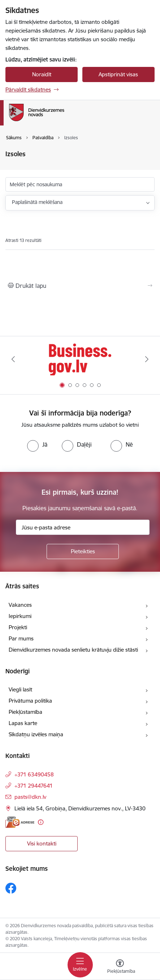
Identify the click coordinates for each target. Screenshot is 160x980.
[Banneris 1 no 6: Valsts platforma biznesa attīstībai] (80, 359)
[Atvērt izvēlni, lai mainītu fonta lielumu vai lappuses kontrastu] (120, 967)
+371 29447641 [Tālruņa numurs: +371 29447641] (34, 786)
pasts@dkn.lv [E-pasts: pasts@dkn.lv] (30, 797)
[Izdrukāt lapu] (80, 286)
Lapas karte (23, 723)
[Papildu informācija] (41, 822)
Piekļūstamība (25, 712)
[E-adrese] (20, 822)
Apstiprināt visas (118, 74)
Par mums (21, 638)
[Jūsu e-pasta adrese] (83, 527)
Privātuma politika (30, 701)
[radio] (37, 444)
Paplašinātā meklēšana (37, 202)
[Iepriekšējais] (13, 359)
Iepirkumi (20, 616)
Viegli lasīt (20, 689)
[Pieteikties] (83, 551)
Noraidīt (42, 74)
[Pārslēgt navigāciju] (80, 965)
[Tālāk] (147, 359)
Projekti (18, 627)
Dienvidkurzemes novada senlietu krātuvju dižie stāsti (73, 650)
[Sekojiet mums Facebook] (11, 888)
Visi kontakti (42, 843)
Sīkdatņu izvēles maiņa (36, 734)
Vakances (20, 605)
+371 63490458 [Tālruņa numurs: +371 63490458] (34, 774)
